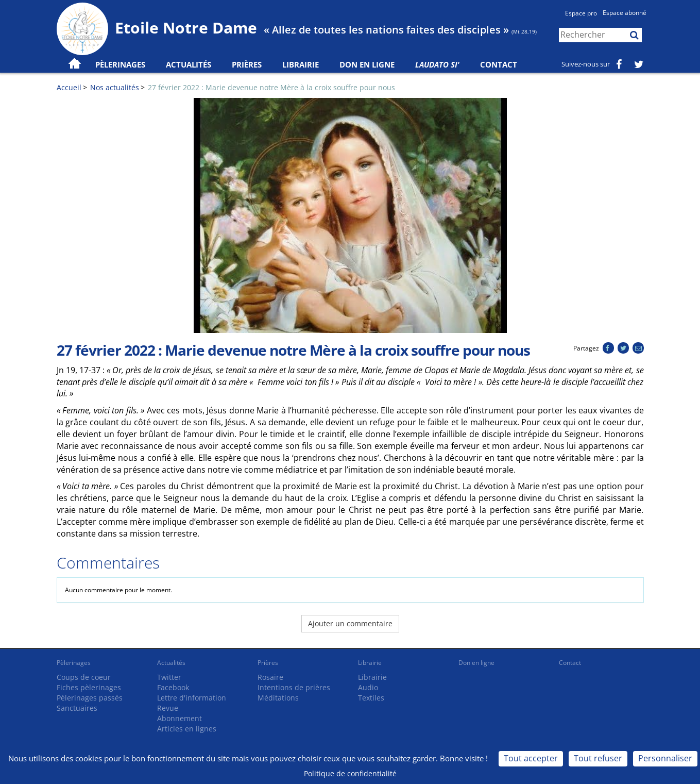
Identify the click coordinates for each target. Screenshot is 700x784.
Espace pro (581, 13)
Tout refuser (598, 758)
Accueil (69, 87)
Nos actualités (115, 87)
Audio (368, 687)
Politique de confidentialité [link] (350, 773)
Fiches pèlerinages (89, 687)
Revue (168, 708)
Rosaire (270, 677)
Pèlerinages (74, 663)
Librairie (301, 64)
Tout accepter (531, 758)
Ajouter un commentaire (350, 623)
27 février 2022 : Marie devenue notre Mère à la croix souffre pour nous (271, 87)
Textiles (371, 698)
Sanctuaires (77, 708)
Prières (247, 64)
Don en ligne (367, 64)
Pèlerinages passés (90, 698)
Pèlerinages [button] (120, 64)
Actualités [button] (189, 64)
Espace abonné (625, 13)
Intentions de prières (294, 687)
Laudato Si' (437, 64)
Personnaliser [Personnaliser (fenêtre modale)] (665, 758)
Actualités (171, 663)
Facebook (173, 687)
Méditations (278, 698)
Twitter (169, 677)
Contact (499, 64)
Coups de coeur (84, 677)
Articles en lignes (187, 729)
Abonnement (180, 718)
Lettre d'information (192, 698)
